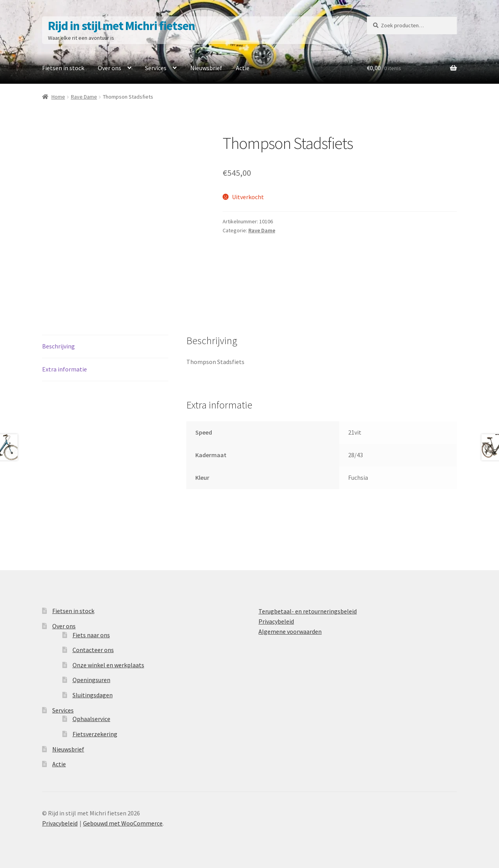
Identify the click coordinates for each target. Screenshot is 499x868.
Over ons (110, 68)
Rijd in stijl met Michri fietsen (121, 26)
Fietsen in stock (63, 68)
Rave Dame (84, 97)
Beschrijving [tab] (58, 346)
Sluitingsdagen (93, 695)
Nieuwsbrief (206, 68)
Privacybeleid (276, 621)
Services (156, 68)
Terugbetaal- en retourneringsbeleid (308, 611)
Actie (243, 68)
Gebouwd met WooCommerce (123, 823)
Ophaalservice (91, 719)
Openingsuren (91, 680)
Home (58, 97)
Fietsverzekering (95, 734)
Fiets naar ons (91, 635)
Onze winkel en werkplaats (108, 665)
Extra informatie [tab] (65, 369)
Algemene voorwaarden (290, 631)
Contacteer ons (93, 650)
